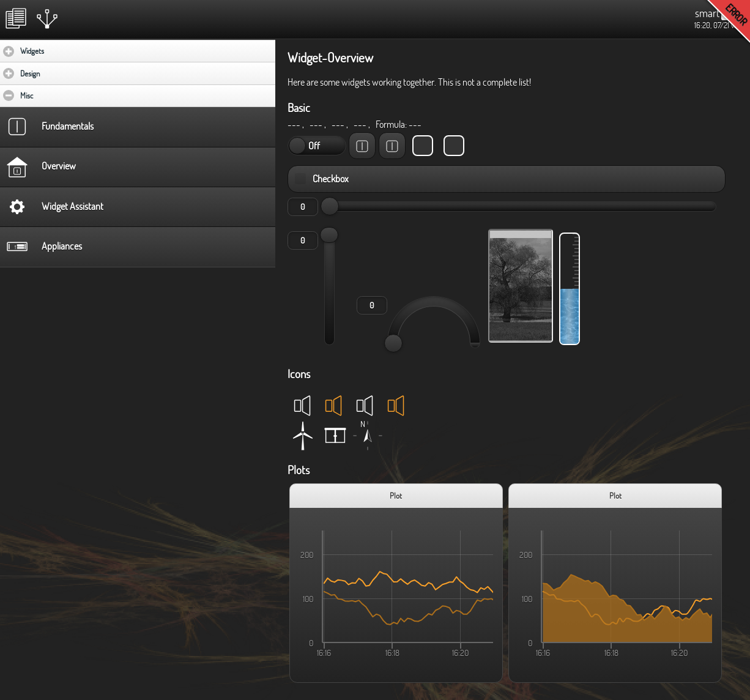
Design (66, 73)
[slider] (330, 206)
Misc (64, 95)
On (297, 146)
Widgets (68, 51)
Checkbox (332, 179)
